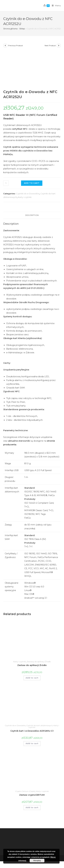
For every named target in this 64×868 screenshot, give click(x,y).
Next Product (50, 45)
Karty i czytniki (25, 197)
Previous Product (16, 45)
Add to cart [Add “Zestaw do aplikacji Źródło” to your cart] (32, 678)
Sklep (22, 29)
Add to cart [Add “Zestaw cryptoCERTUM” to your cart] (32, 807)
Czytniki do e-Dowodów (28, 194)
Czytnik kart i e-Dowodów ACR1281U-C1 (32, 731)
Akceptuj (37, 861)
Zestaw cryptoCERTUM (32, 795)
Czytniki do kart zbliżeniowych (39, 725)
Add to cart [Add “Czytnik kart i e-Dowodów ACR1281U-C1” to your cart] (32, 743)
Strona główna (10, 29)
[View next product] (59, 46)
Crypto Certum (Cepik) (25, 791)
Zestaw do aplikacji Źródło (32, 665)
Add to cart (32, 183)
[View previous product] (5, 46)
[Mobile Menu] (55, 6)
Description (32, 215)
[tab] (32, 215)
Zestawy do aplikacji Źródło (39, 662)
